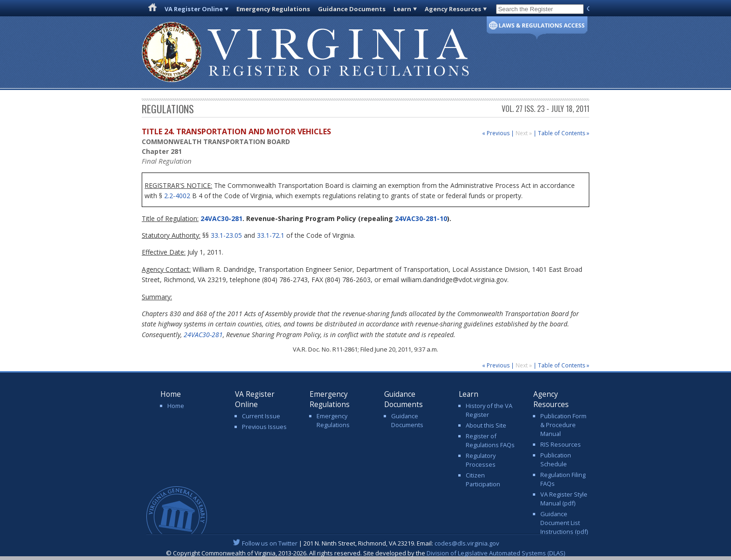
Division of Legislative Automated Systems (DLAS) (496, 553)
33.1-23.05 (226, 235)
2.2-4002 (177, 196)
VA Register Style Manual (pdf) (564, 499)
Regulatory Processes (481, 460)
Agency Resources (453, 9)
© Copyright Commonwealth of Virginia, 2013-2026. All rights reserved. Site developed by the (365, 553)
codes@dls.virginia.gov (467, 543)
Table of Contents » (564, 133)
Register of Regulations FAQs (490, 440)
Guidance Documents (352, 9)
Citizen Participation (483, 480)
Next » (524, 133)
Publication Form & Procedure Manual (563, 425)
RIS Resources (561, 444)
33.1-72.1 (271, 235)
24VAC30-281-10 (421, 218)
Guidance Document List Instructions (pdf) (564, 523)
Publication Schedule (556, 460)
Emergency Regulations (273, 9)
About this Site (486, 425)
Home (176, 406)
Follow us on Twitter (270, 543)
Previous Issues (264, 427)
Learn (402, 9)
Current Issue (261, 416)
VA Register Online (194, 9)
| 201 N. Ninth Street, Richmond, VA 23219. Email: (366, 543)
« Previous (496, 133)
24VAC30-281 (221, 218)
